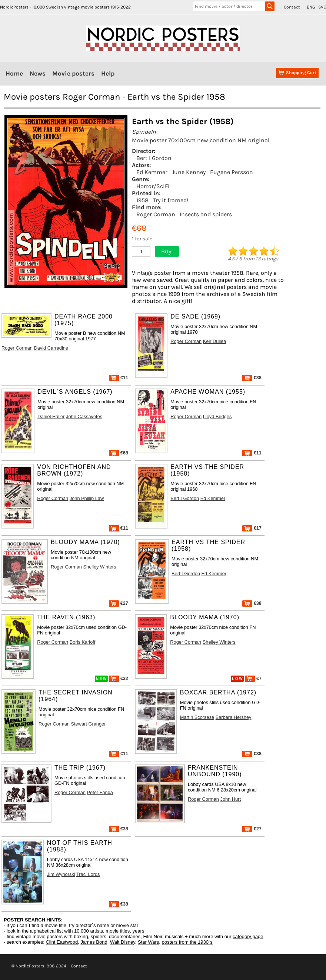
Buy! (167, 251)
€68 (119, 453)
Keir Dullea (215, 341)
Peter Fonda (100, 792)
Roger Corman (156, 214)
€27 (119, 603)
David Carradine (51, 348)
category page (248, 936)
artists (97, 931)
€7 (253, 678)
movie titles (118, 931)
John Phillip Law (87, 498)
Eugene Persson (232, 172)
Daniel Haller (51, 416)
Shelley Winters (100, 567)
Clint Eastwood (62, 942)
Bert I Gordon (154, 158)
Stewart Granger (89, 724)
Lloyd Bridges (217, 416)
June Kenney (189, 172)
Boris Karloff (82, 642)
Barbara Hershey (234, 717)
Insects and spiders (206, 214)
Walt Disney (123, 942)
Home (14, 73)
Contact (292, 7)
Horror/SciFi (153, 186)
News (38, 73)
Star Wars (148, 942)
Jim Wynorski (61, 874)
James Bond (94, 942)
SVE (322, 7)
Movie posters (73, 73)
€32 (119, 678)
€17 (252, 528)
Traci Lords (88, 874)
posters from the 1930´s (187, 942)
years (139, 931)
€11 (119, 378)
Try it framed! (171, 200)
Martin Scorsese (197, 717)
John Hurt (231, 799)
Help (108, 73)
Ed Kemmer (152, 172)
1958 (142, 200)
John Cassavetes (84, 416)
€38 (252, 378)
